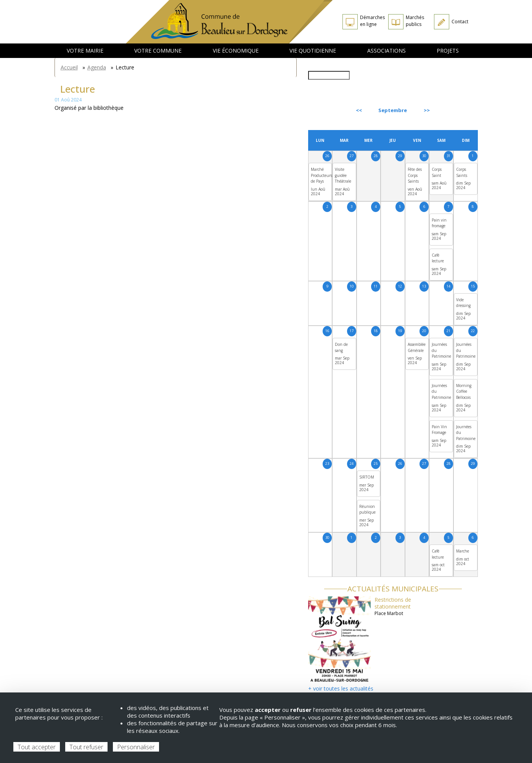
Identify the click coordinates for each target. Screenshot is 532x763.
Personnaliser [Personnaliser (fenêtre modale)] (136, 747)
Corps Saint (437, 172)
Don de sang (341, 347)
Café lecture (438, 258)
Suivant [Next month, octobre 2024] (460, 110)
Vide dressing (463, 303)
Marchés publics (415, 21)
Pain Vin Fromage (439, 430)
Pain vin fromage (439, 223)
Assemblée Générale (417, 347)
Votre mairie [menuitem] (85, 51)
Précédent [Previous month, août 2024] (329, 110)
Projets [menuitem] (448, 51)
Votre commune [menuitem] (158, 51)
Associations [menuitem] (387, 51)
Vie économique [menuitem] (236, 51)
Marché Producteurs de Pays (321, 175)
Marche (463, 551)
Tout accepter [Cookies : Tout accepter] (37, 747)
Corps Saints (462, 172)
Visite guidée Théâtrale (343, 175)
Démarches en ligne (372, 21)
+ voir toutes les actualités (341, 688)
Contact (460, 22)
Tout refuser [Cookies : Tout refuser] (86, 747)
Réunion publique (367, 509)
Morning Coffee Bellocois (464, 391)
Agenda (97, 67)
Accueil (69, 67)
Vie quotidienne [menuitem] (313, 51)
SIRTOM (367, 477)
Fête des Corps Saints (415, 175)
